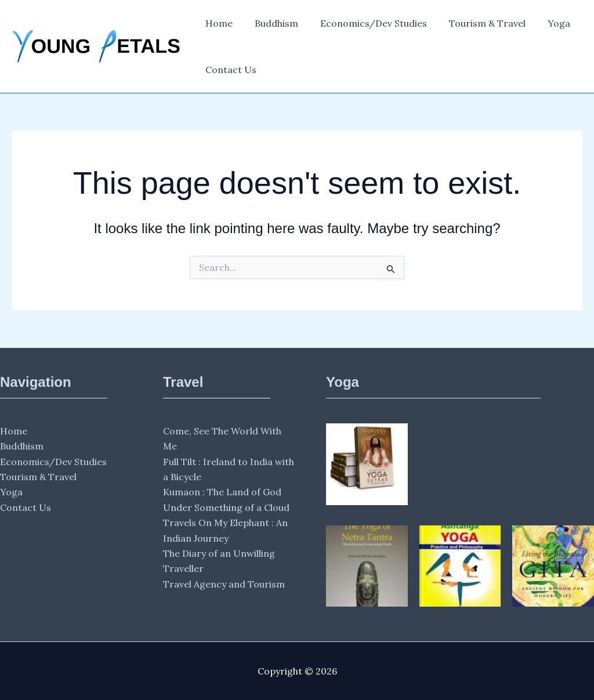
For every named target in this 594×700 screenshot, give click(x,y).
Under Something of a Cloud (226, 507)
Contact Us (229, 70)
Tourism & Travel (475, 23)
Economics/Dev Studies (365, 23)
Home (217, 23)
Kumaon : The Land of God (222, 492)
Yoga (543, 23)
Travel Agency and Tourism (224, 584)
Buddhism (271, 23)
